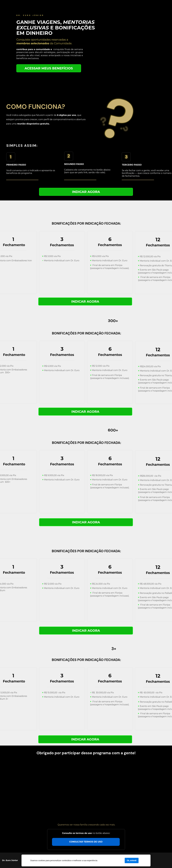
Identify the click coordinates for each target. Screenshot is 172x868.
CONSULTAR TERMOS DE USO (86, 842)
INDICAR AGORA (86, 192)
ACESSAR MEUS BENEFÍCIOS (49, 68)
